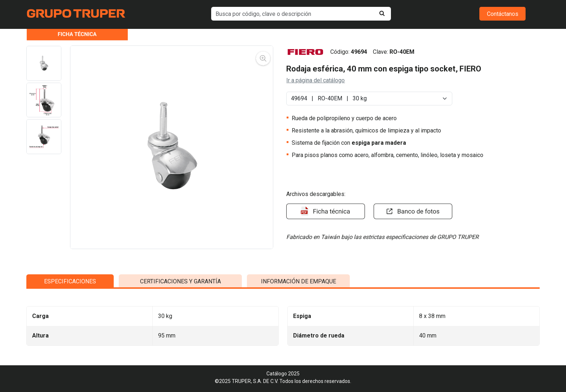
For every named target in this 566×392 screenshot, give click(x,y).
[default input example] (301, 14)
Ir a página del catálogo (315, 80)
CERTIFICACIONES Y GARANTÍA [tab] (180, 348)
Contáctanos (503, 14)
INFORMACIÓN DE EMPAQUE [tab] (299, 348)
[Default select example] (369, 99)
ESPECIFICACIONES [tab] (70, 348)
